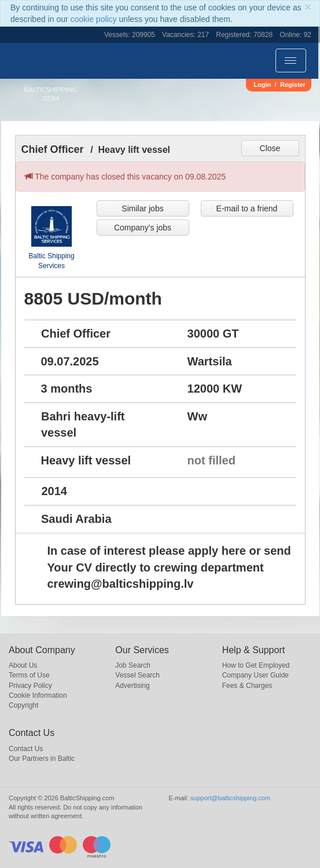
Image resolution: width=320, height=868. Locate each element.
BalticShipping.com (50, 94)
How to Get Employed (256, 665)
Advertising (132, 686)
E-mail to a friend (247, 208)
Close (270, 148)
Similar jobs (142, 208)
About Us (23, 665)
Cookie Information (38, 695)
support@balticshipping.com (230, 798)
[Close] (308, 7)
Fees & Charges (247, 686)
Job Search (133, 665)
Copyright (23, 705)
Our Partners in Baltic (42, 759)
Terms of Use (29, 675)
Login (262, 85)
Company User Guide (255, 675)
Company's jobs (143, 228)
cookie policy (94, 19)
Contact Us (26, 749)
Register (293, 85)
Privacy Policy (30, 686)
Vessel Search (137, 675)
